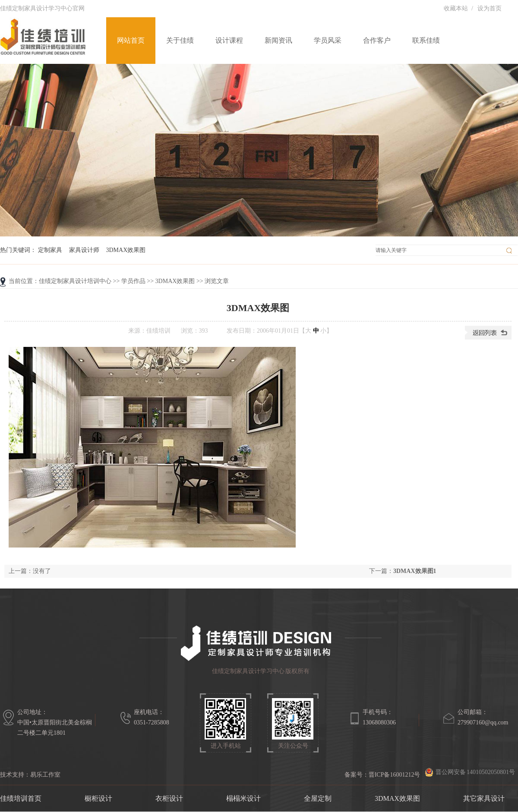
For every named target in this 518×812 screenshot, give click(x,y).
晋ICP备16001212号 (395, 775)
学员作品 (133, 281)
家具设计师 (84, 250)
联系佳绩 (426, 40)
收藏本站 (456, 8)
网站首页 (131, 40)
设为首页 (490, 8)
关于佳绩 (180, 40)
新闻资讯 (278, 40)
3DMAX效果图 (126, 250)
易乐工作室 (45, 775)
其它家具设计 (484, 798)
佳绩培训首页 (21, 798)
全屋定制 (318, 798)
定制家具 (50, 250)
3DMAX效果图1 (415, 571)
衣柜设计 (169, 798)
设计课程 (229, 40)
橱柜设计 (98, 798)
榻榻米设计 (243, 798)
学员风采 (328, 40)
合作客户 (377, 40)
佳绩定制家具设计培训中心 (75, 281)
